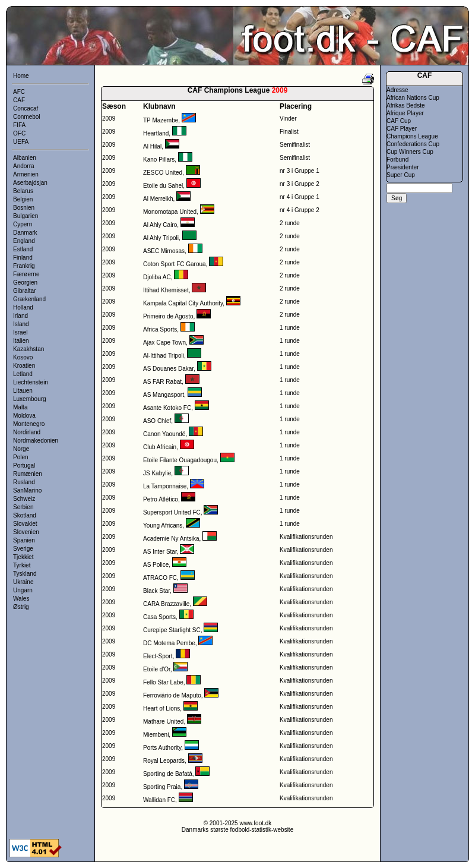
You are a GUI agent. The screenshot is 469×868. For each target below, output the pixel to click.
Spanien (24, 540)
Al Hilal (152, 146)
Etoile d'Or (157, 669)
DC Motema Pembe (169, 643)
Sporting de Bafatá (168, 774)
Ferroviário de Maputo (172, 695)
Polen (21, 457)
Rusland (24, 482)
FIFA (19, 125)
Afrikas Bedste (405, 105)
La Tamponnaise (165, 486)
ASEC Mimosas (164, 251)
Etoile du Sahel (163, 186)
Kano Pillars (159, 160)
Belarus (23, 191)
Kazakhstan (28, 349)
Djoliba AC (157, 277)
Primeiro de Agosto (168, 316)
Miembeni (156, 735)
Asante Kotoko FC (167, 408)
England (24, 241)
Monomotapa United (170, 212)
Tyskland (25, 574)
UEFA (21, 142)
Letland (23, 374)
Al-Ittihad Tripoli (164, 356)
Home (21, 76)
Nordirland (27, 432)
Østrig (21, 607)
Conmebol (27, 117)
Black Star (156, 591)
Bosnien (24, 208)
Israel (20, 332)
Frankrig (24, 266)
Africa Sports (160, 329)
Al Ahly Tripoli (161, 238)
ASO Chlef (157, 421)
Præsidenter (403, 167)
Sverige (23, 549)
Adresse (397, 90)
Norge (21, 449)
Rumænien (28, 474)
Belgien (23, 199)
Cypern (23, 224)
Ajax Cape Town (164, 343)
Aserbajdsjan (30, 183)
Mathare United (163, 722)
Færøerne (26, 274)
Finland (23, 258)
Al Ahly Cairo (160, 225)
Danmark (25, 233)
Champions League (412, 136)
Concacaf (26, 108)
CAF (19, 100)
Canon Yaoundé (164, 434)
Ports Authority (162, 748)
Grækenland (29, 299)
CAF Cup (399, 121)
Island (21, 324)
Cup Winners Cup (410, 152)
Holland (23, 307)
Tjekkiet (23, 557)
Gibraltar (24, 291)
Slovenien (26, 532)
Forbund (397, 160)
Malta (20, 407)
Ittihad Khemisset (166, 290)
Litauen (23, 391)
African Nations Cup (413, 98)
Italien (21, 341)
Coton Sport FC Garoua (175, 264)
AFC (19, 92)
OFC (19, 133)
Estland (23, 249)
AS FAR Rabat (162, 382)
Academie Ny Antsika (171, 539)
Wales (21, 599)
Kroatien (24, 366)
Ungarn (23, 590)
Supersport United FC (172, 512)
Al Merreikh (158, 199)
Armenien (26, 174)
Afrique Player (405, 113)
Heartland (156, 133)
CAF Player (402, 129)
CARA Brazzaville (166, 604)
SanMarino (27, 490)
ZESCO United (163, 173)
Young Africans (163, 525)
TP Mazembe (161, 120)
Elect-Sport (158, 656)
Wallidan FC (159, 800)
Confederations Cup (413, 144)
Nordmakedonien (36, 441)
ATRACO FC (160, 578)
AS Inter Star (160, 552)
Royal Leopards (164, 761)
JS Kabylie (157, 473)
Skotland (25, 515)
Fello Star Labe (163, 682)
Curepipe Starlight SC (172, 630)
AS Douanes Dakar (168, 369)
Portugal (24, 465)
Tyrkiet (22, 565)
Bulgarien (26, 216)
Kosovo (23, 357)
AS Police (156, 565)
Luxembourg (30, 399)
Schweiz (24, 499)
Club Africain (160, 447)
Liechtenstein (31, 382)
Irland (20, 316)
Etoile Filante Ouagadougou (180, 460)
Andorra (24, 166)
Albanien (25, 158)
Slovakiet (25, 524)
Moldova (24, 416)
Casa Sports (159, 617)
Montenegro (29, 424)
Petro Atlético (161, 499)
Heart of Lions (161, 708)
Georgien (25, 283)
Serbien (23, 507)
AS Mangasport (164, 395)
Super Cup (401, 175)
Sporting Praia (162, 787)
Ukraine (23, 582)
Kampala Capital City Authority (183, 303)
